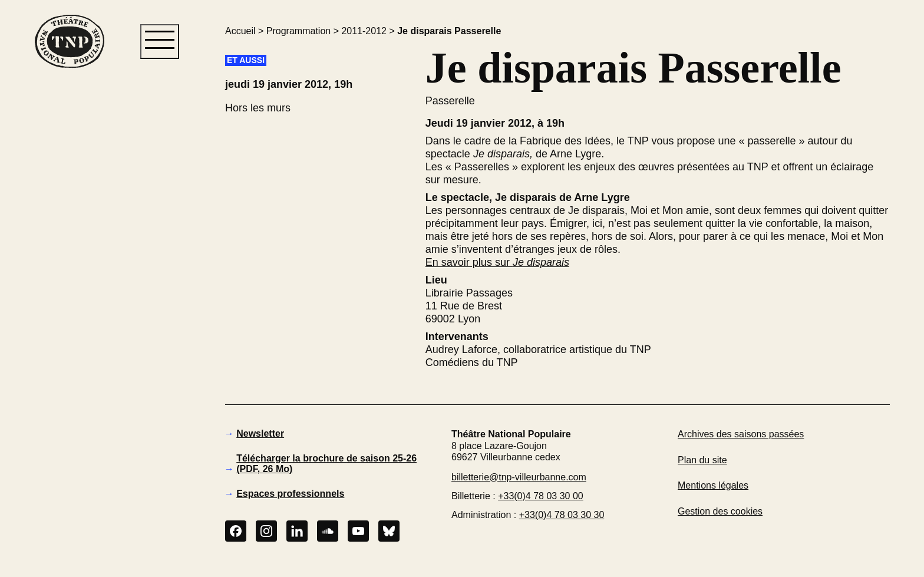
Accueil (240, 31)
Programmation (298, 31)
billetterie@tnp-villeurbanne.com (519, 477)
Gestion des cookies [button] (720, 511)
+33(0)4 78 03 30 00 (541, 496)
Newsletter (260, 433)
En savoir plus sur (497, 262)
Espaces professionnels (290, 494)
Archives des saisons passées (741, 434)
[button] (69, 271)
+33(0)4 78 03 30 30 (562, 515)
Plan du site (702, 460)
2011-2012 (364, 31)
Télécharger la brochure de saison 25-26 (326, 464)
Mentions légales (713, 485)
